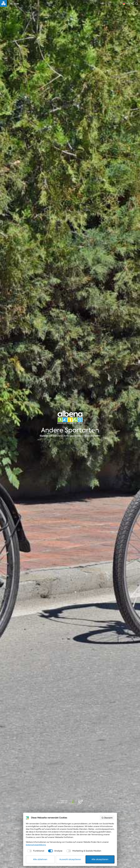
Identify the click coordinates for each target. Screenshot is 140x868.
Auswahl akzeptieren (70, 859)
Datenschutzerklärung (36, 845)
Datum (46, 812)
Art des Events (13, 812)
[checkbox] (35, 851)
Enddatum (77, 812)
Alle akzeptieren (100, 859)
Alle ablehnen (40, 859)
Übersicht (107, 818)
